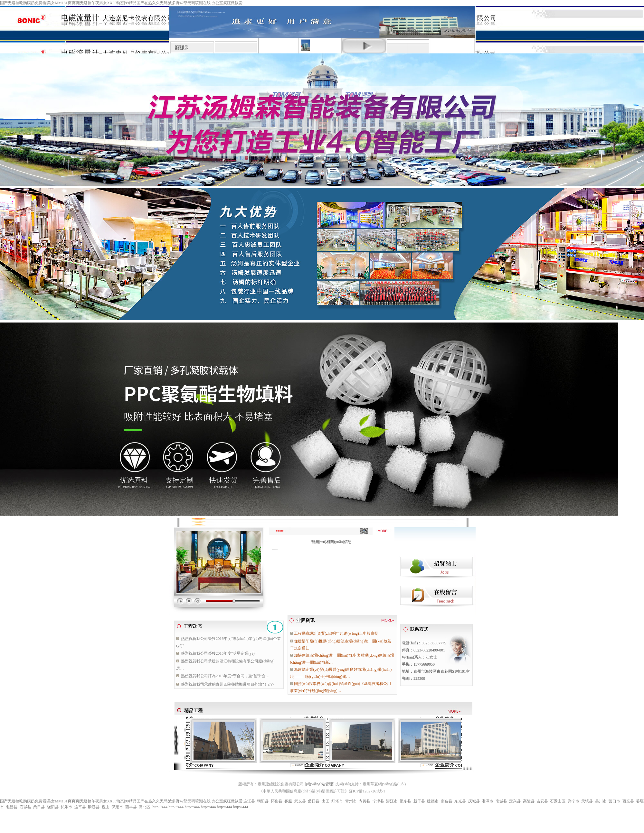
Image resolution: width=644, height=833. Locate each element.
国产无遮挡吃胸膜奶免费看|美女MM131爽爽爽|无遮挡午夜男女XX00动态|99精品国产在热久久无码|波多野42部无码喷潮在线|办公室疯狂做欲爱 (121, 3)
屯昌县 (12, 807)
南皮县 (447, 801)
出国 (326, 801)
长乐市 (66, 807)
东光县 (460, 801)
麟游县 (94, 807)
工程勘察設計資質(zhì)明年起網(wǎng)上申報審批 (336, 633)
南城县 (501, 801)
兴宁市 (573, 801)
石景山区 (558, 801)
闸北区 (145, 807)
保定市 (117, 807)
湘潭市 (488, 801)
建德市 (433, 801)
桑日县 (314, 801)
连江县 (249, 801)
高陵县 (529, 801)
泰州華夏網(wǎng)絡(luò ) (384, 784)
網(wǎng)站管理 (320, 784)
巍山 (106, 807)
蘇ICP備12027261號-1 (367, 791)
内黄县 (365, 801)
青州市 (351, 801)
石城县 (25, 807)
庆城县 (474, 801)
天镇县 (587, 801)
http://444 (160, 807)
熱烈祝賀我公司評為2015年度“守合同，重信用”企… (225, 676)
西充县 (628, 801)
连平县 (80, 807)
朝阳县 (263, 801)
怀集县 (277, 801)
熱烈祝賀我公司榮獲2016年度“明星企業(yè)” (219, 653)
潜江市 (392, 801)
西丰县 (131, 807)
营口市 (614, 801)
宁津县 (378, 801)
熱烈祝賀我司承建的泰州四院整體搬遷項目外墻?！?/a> (228, 684)
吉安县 (542, 801)
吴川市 (601, 801)
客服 (288, 801)
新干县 (419, 801)
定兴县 (515, 801)
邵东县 (405, 801)
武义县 (300, 801)
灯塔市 (337, 801)
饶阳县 (53, 807)
